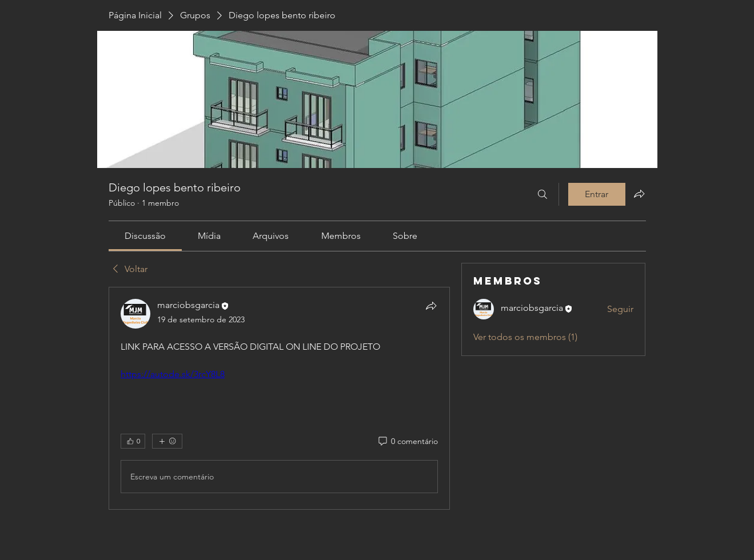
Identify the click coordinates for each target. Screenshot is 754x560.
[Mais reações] (167, 441)
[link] (145, 236)
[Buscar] (542, 194)
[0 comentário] (407, 442)
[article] (280, 398)
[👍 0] (133, 441)
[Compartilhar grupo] (639, 194)
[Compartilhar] (431, 306)
